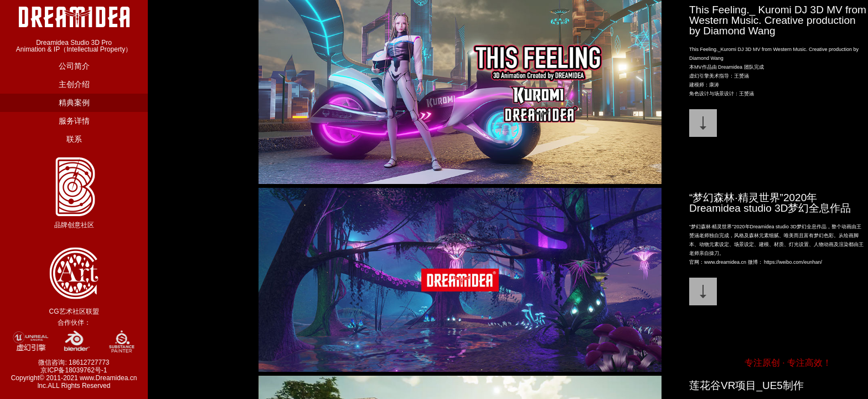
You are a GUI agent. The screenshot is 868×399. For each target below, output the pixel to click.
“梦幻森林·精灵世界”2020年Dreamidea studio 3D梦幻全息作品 (770, 203)
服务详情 (74, 121)
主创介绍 (74, 84)
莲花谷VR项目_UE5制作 (746, 385)
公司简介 (74, 66)
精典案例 (74, 103)
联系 (74, 139)
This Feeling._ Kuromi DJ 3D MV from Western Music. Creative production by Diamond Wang (778, 20)
